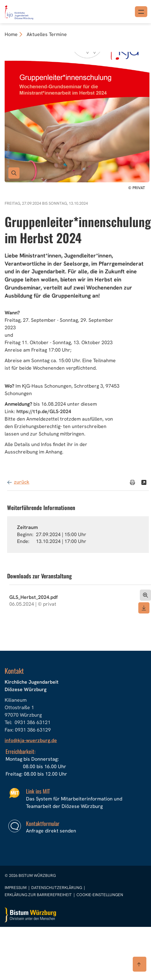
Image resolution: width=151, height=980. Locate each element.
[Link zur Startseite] (19, 11)
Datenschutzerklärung (57, 888)
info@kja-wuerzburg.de (31, 740)
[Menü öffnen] (141, 12)
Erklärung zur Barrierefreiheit (38, 895)
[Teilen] (144, 482)
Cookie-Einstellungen (100, 895)
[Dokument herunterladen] (144, 608)
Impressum (16, 888)
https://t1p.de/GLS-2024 (44, 411)
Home (11, 34)
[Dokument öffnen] (145, 595)
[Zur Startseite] (30, 915)
